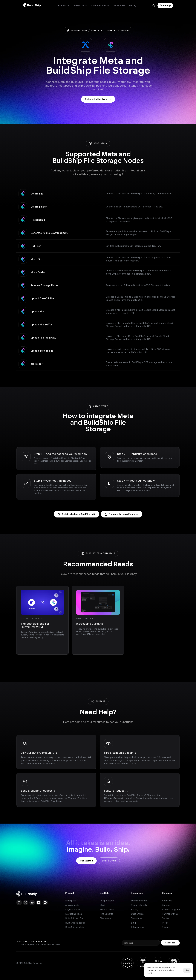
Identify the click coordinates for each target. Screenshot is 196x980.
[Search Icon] (154, 5)
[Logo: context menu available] (33, 5)
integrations (79, 30)
